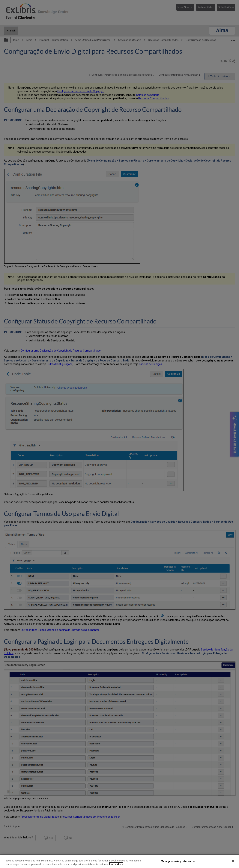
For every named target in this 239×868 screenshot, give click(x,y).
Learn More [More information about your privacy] (116, 864)
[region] (119, 862)
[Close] (233, 861)
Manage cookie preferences (178, 861)
